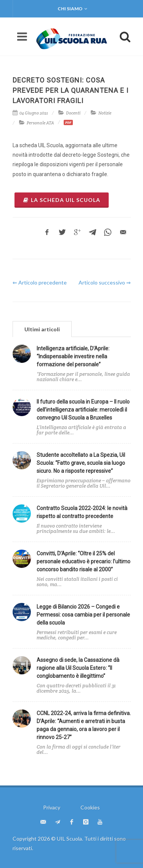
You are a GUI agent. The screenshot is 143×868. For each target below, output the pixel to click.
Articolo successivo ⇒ (105, 282)
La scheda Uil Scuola (62, 200)
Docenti (73, 113)
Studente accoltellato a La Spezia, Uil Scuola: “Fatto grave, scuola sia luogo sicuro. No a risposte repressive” (81, 463)
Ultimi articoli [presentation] (42, 329)
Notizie (105, 113)
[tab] (42, 329)
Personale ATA (40, 123)
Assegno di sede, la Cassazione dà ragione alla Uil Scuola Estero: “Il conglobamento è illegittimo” (78, 668)
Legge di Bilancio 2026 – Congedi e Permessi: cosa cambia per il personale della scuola (83, 615)
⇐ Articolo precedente (40, 282)
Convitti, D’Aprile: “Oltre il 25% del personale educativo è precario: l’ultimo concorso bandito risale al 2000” (84, 561)
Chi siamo (72, 9)
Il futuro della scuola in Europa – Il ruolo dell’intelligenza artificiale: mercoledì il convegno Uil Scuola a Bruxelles (83, 410)
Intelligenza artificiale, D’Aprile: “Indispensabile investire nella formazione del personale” (73, 356)
